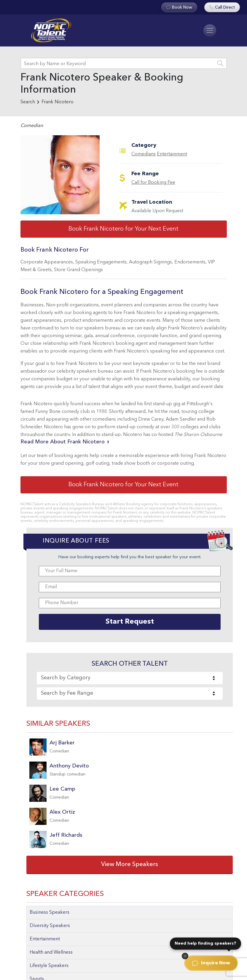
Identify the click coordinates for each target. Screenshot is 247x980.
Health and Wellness (51, 952)
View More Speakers (130, 865)
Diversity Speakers (50, 926)
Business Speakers (50, 913)
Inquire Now (211, 963)
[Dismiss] (185, 956)
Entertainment (172, 154)
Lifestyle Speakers (49, 966)
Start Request (130, 622)
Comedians (144, 154)
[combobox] (130, 678)
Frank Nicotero (58, 102)
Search (28, 102)
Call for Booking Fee (153, 183)
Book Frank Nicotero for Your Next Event (123, 229)
